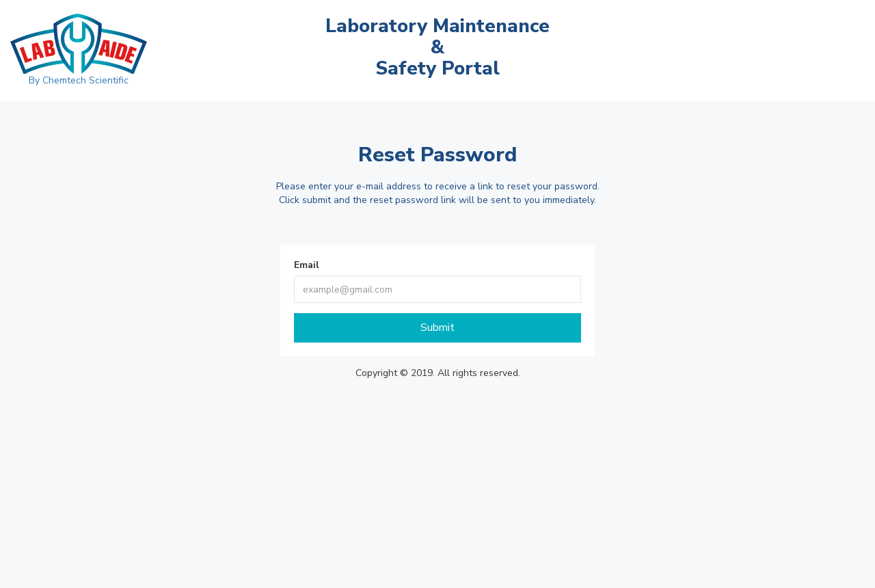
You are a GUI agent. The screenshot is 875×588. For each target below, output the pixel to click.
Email (307, 265)
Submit (437, 328)
